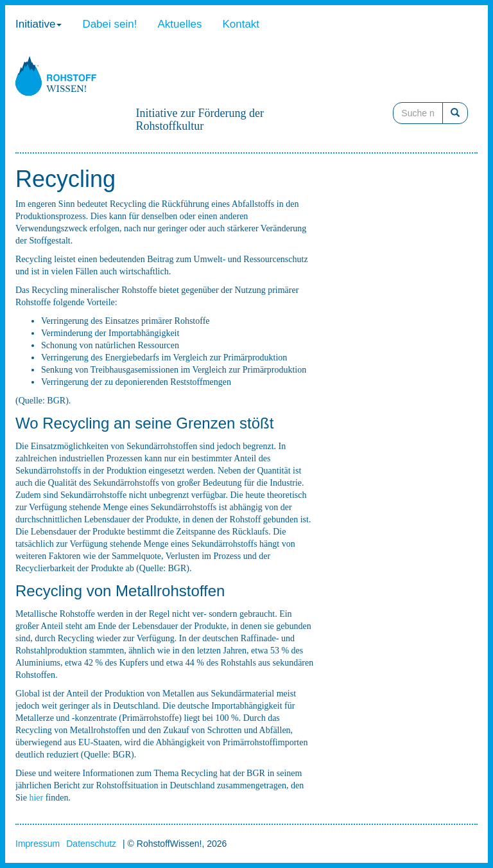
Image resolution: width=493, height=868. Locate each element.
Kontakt (241, 24)
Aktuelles (179, 24)
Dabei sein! (109, 24)
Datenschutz (91, 844)
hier (36, 798)
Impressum (38, 844)
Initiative (39, 24)
